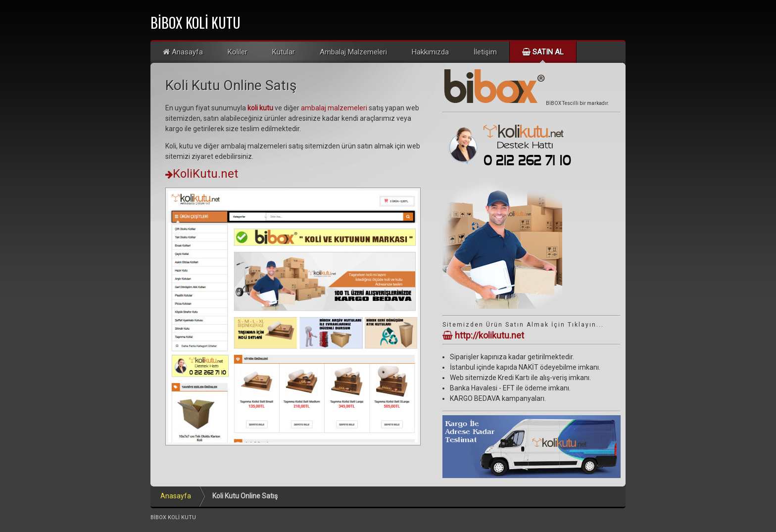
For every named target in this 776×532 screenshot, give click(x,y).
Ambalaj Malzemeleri (353, 52)
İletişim (485, 52)
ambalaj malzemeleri (334, 108)
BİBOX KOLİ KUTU (195, 23)
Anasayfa (183, 52)
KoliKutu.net (202, 174)
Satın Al (543, 52)
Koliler (238, 52)
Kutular (284, 52)
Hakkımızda (430, 52)
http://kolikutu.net (483, 335)
